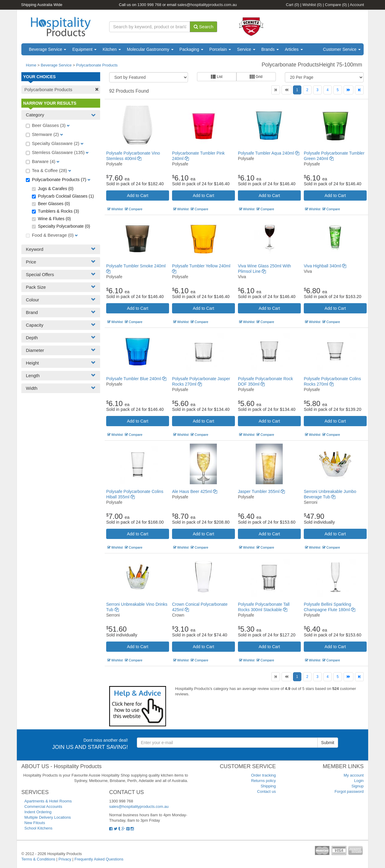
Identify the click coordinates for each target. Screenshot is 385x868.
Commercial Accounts (43, 806)
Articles (294, 49)
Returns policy (263, 781)
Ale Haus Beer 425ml (195, 491)
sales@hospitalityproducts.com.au (207, 5)
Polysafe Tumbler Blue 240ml (136, 379)
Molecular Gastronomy (150, 49)
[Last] (359, 90)
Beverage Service (48, 49)
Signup (358, 786)
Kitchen (112, 49)
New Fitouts (35, 823)
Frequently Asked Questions (99, 859)
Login (359, 781)
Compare (336, 5)
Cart (293, 5)
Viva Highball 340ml (325, 266)
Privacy (65, 859)
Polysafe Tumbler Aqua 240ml (269, 153)
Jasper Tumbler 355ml (261, 491)
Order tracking (263, 775)
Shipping (268, 786)
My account (354, 775)
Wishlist (312, 5)
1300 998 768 (149, 5)
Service (246, 49)
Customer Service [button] (342, 49)
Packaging (191, 49)
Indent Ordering (38, 812)
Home (31, 65)
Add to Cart (138, 195)
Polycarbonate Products (97, 65)
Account (357, 5)
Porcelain (220, 49)
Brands (270, 49)
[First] (276, 90)
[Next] (348, 90)
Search (204, 27)
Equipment (84, 49)
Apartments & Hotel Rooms (48, 801)
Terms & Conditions (38, 859)
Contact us (266, 791)
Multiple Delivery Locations (48, 817)
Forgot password (349, 791)
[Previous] (286, 90)
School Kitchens (38, 828)
